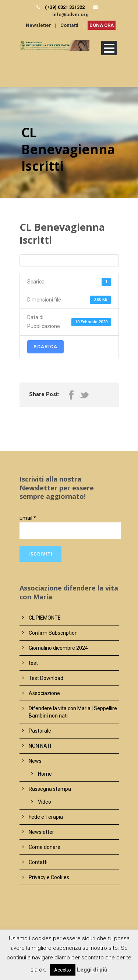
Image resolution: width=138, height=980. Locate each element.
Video (45, 802)
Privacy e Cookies (49, 877)
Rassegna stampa (50, 789)
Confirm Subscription (53, 633)
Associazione (44, 693)
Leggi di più (92, 970)
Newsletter (38, 25)
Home (45, 774)
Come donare (45, 847)
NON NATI (40, 746)
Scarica (45, 347)
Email (28, 518)
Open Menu (109, 48)
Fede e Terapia (46, 817)
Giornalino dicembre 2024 (58, 648)
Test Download (46, 678)
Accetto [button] (63, 970)
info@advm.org (70, 15)
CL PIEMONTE (45, 618)
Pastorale (40, 731)
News (35, 761)
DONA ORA (102, 25)
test (33, 663)
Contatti (69, 25)
